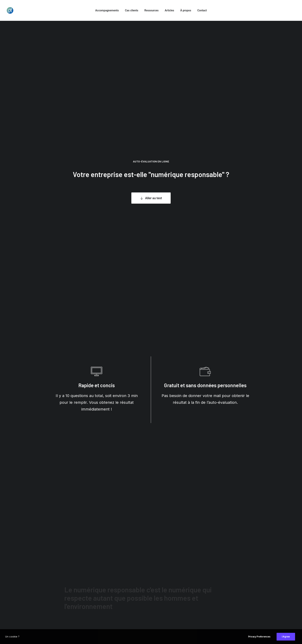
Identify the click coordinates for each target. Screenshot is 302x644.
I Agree (286, 637)
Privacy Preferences (259, 637)
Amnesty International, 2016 (123, 399)
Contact (202, 10)
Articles (169, 10)
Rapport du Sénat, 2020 (179, 388)
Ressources (152, 10)
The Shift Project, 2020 (67, 388)
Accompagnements (107, 10)
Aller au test (151, 87)
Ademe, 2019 (235, 388)
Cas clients (132, 10)
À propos (186, 10)
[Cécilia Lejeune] (10, 10)
